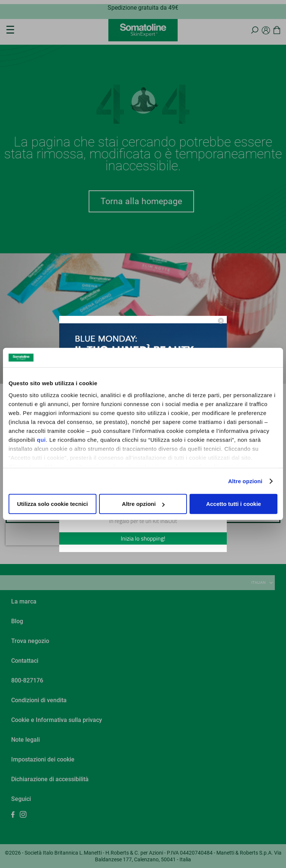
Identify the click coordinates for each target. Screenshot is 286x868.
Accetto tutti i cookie (233, 504)
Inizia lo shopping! (143, 538)
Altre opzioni (245, 481)
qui (41, 440)
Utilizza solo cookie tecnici (53, 504)
